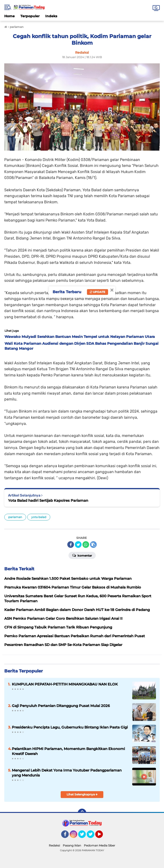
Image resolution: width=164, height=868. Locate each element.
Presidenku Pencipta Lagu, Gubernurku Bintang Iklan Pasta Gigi (70, 727)
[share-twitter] (78, 545)
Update (98, 292)
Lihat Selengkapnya (82, 794)
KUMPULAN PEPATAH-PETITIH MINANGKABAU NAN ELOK (65, 684)
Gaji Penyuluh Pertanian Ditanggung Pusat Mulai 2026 (61, 706)
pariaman (15, 517)
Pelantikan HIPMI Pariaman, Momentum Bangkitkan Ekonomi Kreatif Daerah (68, 751)
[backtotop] (82, 813)
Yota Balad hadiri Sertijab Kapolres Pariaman (48, 500)
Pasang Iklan (72, 845)
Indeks (51, 16)
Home (9, 16)
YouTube (102, 836)
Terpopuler (30, 16)
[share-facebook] (71, 545)
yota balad (39, 517)
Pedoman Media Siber (100, 845)
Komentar (82, 555)
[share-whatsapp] (86, 545)
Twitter (84, 836)
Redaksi (54, 845)
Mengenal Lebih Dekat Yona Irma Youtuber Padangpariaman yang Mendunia (67, 773)
